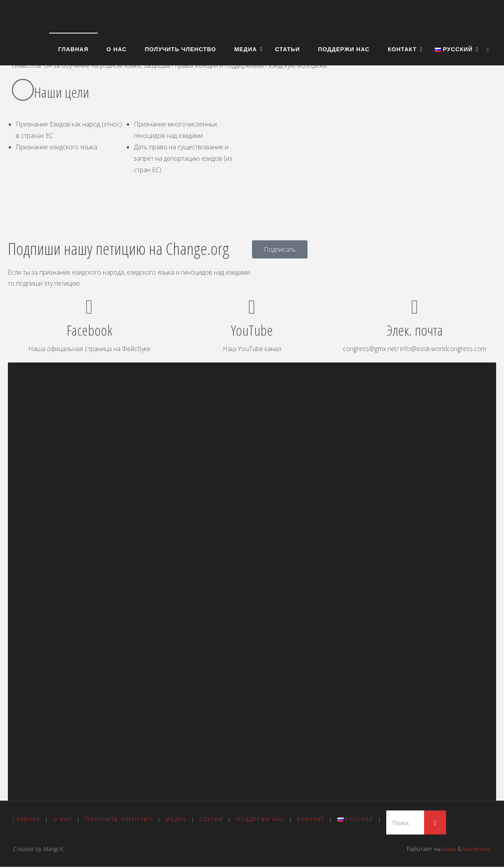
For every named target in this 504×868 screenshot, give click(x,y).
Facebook (89, 330)
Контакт (314, 820)
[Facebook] (89, 307)
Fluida (446, 850)
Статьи (213, 820)
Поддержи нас (263, 820)
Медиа (178, 820)
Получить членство (120, 820)
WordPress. (476, 850)
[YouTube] (252, 307)
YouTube (252, 330)
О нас (63, 820)
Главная (26, 820)
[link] (488, 49)
